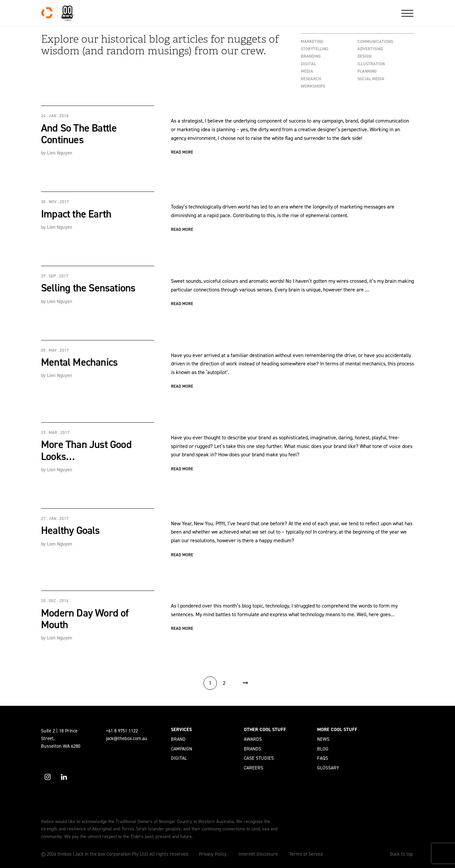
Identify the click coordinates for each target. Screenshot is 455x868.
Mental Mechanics (79, 362)
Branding (311, 56)
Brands (252, 749)
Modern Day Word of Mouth (85, 619)
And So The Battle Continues (79, 134)
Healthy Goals (70, 530)
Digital (308, 64)
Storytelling (315, 49)
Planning (367, 71)
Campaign (182, 749)
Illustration (371, 64)
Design (364, 56)
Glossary (328, 768)
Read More (182, 152)
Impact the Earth (76, 214)
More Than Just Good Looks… (86, 450)
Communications (375, 41)
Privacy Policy (213, 854)
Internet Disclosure (258, 854)
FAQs (323, 758)
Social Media (371, 79)
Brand (178, 739)
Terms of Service (306, 854)
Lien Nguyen (60, 153)
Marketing (312, 41)
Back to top (402, 854)
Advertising (370, 49)
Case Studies (259, 758)
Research (311, 79)
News (323, 739)
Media (307, 71)
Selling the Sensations (88, 288)
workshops (313, 86)
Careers (253, 768)
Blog (323, 749)
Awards (253, 739)
